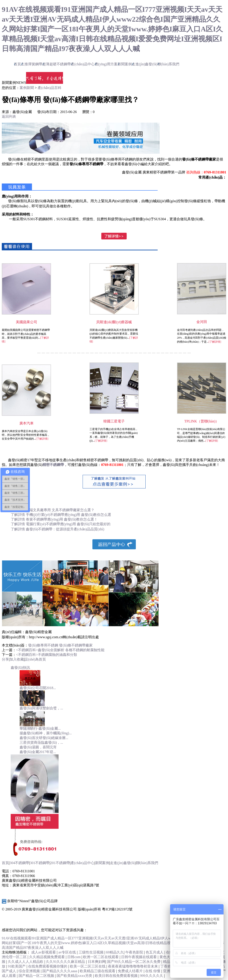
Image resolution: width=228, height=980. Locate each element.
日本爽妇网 (97, 962)
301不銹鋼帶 (40, 863)
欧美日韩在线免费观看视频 (117, 976)
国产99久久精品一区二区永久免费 (134, 962)
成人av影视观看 (44, 952)
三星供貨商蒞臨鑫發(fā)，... (41, 742)
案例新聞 (27, 88)
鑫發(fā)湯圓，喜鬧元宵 (38, 747)
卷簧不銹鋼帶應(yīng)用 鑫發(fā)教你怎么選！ (62, 519)
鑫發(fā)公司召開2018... (38, 688)
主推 (32, 64)
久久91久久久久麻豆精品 (66, 962)
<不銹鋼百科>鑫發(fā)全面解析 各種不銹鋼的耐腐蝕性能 (60, 650)
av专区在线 (68, 952)
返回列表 (9, 116)
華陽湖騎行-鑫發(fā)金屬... (40, 728)
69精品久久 (115, 952)
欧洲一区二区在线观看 (101, 957)
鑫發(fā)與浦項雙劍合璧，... (41, 708)
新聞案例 (125, 64)
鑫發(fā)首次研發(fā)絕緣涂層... (44, 738)
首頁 (17, 64)
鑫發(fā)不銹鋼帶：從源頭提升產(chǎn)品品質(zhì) (65, 529)
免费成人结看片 (131, 971)
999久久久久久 (152, 976)
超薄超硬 (57, 64)
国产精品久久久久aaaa (60, 971)
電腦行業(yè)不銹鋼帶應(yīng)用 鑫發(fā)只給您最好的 (68, 524)
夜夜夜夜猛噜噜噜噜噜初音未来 (133, 966)
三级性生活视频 (92, 952)
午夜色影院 (135, 952)
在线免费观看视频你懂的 (48, 966)
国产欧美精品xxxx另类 (75, 976)
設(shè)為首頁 (35, 659)
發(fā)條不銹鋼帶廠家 (76, 645)
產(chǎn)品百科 (50, 88)
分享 (5, 659)
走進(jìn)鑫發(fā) (145, 64)
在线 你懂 (153, 971)
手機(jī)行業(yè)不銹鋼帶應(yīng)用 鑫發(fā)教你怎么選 (69, 515)
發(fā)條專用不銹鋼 (43, 645)
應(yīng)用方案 (106, 64)
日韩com (74, 957)
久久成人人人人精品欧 (26, 962)
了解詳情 (18, 515)
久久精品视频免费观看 (47, 957)
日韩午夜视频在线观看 (139, 957)
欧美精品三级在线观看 (98, 971)
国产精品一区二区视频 (37, 976)
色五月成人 (155, 952)
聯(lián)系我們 (168, 64)
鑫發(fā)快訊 (20, 668)
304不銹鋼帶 (19, 863)
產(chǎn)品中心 (83, 64)
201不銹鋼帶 (60, 863)
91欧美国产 (17, 966)
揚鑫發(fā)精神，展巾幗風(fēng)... (46, 733)
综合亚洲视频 (30, 971)
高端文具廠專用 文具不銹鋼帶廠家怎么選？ (60, 510)
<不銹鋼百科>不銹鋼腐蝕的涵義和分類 (47, 655)
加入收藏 (17, 659)
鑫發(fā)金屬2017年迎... (38, 752)
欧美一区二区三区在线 (88, 966)
